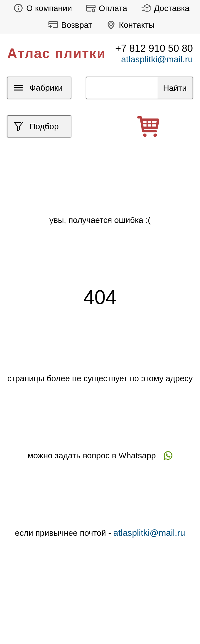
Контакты (129, 25)
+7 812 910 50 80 (154, 48)
